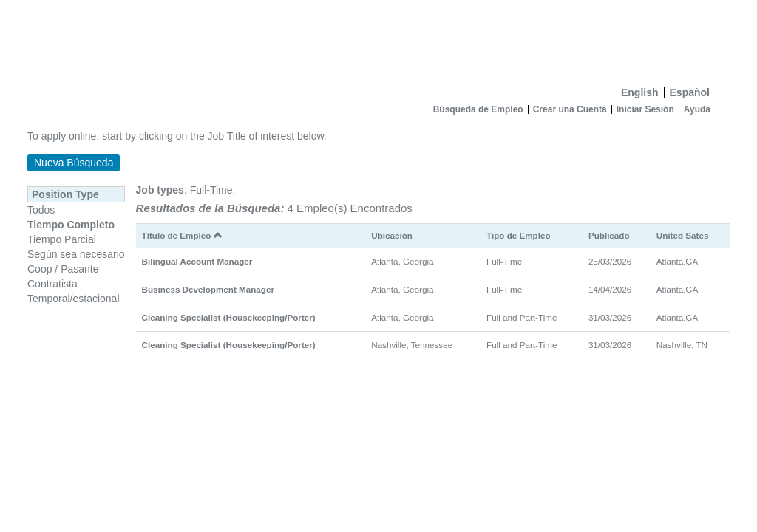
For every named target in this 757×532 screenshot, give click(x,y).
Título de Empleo (182, 235)
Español (690, 92)
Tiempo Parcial (62, 239)
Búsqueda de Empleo (478, 109)
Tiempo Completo (71, 225)
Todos (41, 210)
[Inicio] (378, 40)
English (640, 92)
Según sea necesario (76, 254)
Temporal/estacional (74, 299)
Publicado (609, 235)
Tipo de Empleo (519, 235)
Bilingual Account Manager (197, 261)
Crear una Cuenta (570, 109)
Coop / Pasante (63, 269)
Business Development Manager (208, 289)
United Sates (683, 235)
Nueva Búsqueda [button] (74, 163)
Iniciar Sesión (645, 109)
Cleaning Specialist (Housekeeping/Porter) (229, 317)
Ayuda (697, 109)
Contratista (52, 284)
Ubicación (392, 235)
